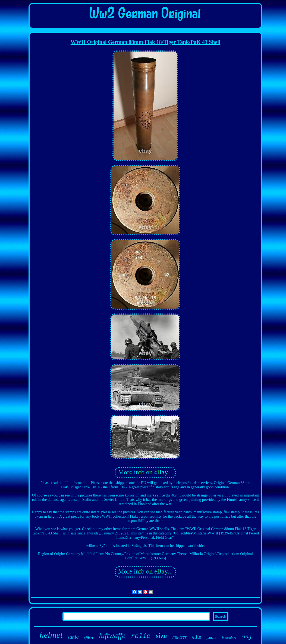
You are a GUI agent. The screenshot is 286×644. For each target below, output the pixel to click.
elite (197, 637)
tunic (73, 637)
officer (89, 638)
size (161, 636)
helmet (51, 635)
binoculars (229, 638)
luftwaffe (112, 635)
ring (246, 636)
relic (141, 636)
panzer (211, 638)
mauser (179, 637)
